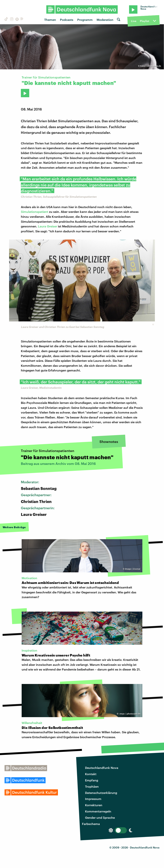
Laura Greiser (48, 226)
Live (134, 21)
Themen (50, 20)
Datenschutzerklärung (101, 793)
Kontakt (91, 774)
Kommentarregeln (98, 811)
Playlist (145, 21)
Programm (85, 20)
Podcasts (67, 20)
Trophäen (92, 786)
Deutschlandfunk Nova (102, 768)
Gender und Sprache (100, 817)
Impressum (93, 799)
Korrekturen (94, 805)
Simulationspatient (35, 212)
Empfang (92, 780)
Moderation (105, 20)
